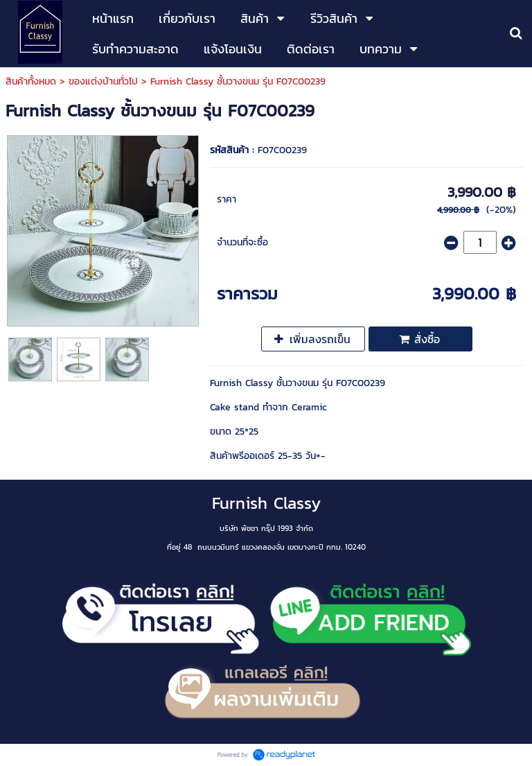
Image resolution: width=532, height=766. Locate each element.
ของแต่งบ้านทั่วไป (103, 81)
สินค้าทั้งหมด (31, 81)
